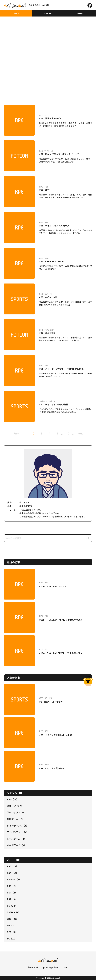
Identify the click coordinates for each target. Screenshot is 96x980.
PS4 (13, 873)
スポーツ (15, 806)
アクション (16, 812)
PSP (12, 892)
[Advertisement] (48, 34)
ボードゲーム (17, 845)
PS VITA (14, 879)
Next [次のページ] (80, 434)
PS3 (12, 886)
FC (12, 938)
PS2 (12, 899)
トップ (16, 13)
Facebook (33, 967)
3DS (13, 919)
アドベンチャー (18, 832)
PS (12, 906)
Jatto (66, 967)
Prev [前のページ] (16, 434)
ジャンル (48, 13)
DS (11, 925)
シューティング (18, 826)
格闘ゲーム (16, 819)
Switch (14, 912)
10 (68, 434)
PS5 (13, 866)
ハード (80, 13)
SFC (12, 932)
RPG (13, 799)
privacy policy (50, 967)
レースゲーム (17, 839)
